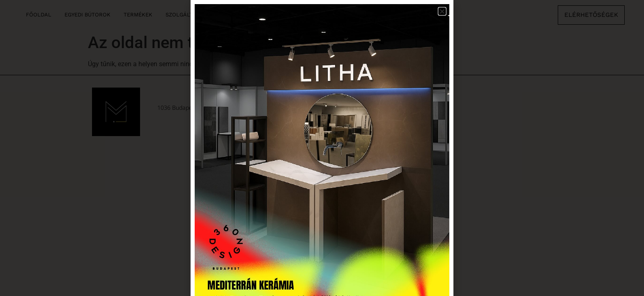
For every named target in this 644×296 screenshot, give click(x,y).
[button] (442, 11)
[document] (322, 148)
